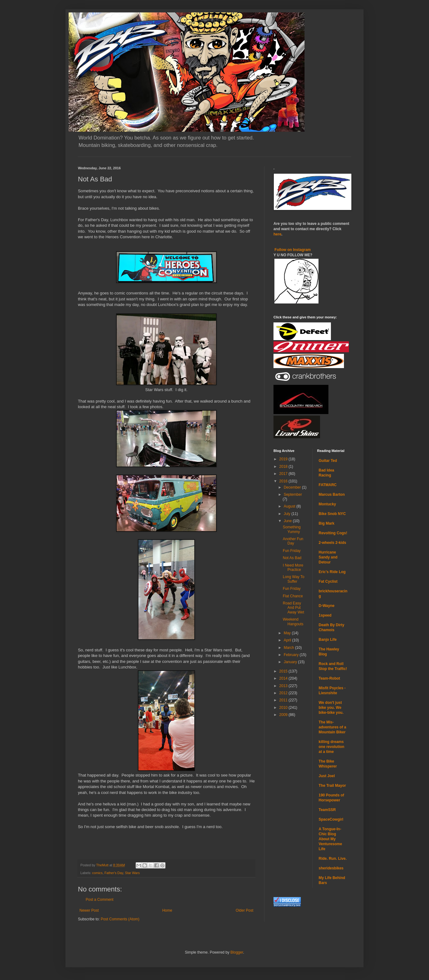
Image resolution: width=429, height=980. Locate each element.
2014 (284, 678)
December (293, 487)
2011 (284, 700)
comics (97, 873)
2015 (284, 671)
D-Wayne (327, 606)
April (288, 640)
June (288, 521)
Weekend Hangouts (293, 622)
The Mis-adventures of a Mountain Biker (333, 727)
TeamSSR (327, 810)
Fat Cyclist (328, 581)
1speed (325, 615)
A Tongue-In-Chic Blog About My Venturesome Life (330, 839)
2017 (284, 474)
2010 (284, 708)
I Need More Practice (293, 567)
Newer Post (89, 910)
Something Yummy (292, 529)
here (277, 234)
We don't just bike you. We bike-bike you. (331, 708)
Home (167, 910)
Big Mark (327, 523)
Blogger (237, 952)
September (293, 495)
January (291, 662)
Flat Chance (293, 596)
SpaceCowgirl (331, 819)
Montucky (327, 504)
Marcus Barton (332, 495)
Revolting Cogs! (333, 533)
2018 (284, 467)
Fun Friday (292, 551)
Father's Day (114, 873)
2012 (284, 693)
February (292, 655)
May (288, 633)
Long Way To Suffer (294, 579)
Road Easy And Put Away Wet (294, 608)
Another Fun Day (293, 541)
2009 (284, 715)
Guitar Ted (328, 461)
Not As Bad (292, 558)
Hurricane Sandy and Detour (328, 557)
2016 (284, 481)
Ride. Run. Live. (333, 859)
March (289, 648)
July (288, 514)
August (290, 506)
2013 (284, 686)
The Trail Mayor (332, 786)
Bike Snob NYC (332, 514)
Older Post (244, 910)
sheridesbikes (331, 868)
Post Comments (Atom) (120, 919)
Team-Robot (330, 678)
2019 (284, 459)
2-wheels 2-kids (333, 543)
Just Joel (327, 776)
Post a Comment (99, 900)
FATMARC (328, 485)
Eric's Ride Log (332, 572)
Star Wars (133, 873)
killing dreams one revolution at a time (332, 747)
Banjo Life (328, 640)
